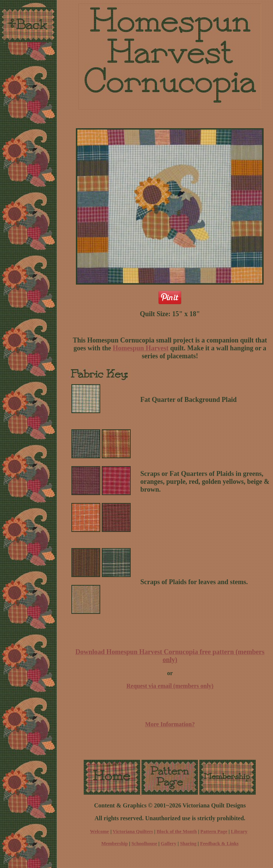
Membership (115, 843)
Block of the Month (177, 831)
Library (239, 831)
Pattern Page (214, 831)
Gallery (169, 843)
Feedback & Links (219, 843)
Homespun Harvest (141, 348)
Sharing (188, 843)
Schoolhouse (144, 843)
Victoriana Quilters (133, 831)
